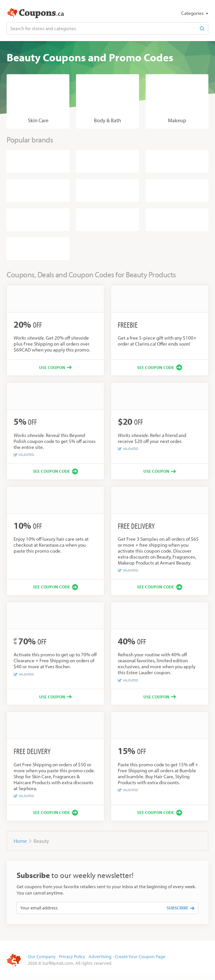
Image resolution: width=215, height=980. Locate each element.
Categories (193, 13)
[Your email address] (90, 908)
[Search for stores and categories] (102, 28)
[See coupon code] (160, 367)
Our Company (42, 956)
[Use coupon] (55, 367)
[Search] (202, 28)
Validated (24, 455)
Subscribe (180, 908)
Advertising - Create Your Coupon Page (127, 956)
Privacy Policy (72, 956)
